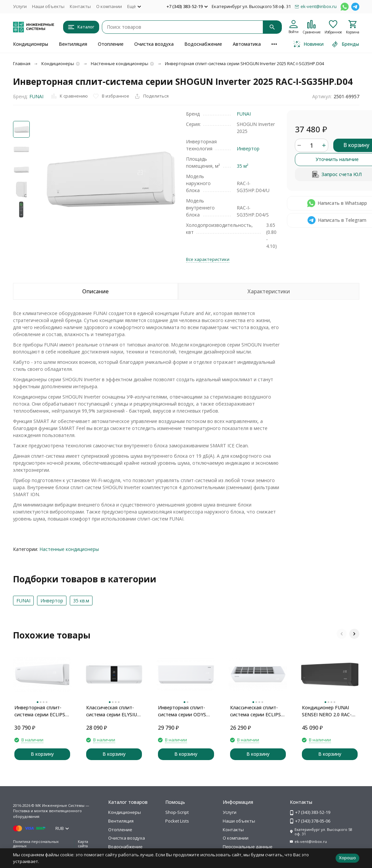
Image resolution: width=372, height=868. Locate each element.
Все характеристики (208, 259)
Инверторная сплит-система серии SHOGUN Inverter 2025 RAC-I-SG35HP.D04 (244, 63)
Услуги (20, 6)
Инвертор (248, 149)
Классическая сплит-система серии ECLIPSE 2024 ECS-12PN (257, 711)
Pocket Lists (177, 821)
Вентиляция (73, 44)
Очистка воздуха (154, 44)
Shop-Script (177, 812)
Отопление (111, 44)
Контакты (80, 6)
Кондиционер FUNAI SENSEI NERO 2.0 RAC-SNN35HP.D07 (327, 711)
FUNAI (36, 96)
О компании (109, 6)
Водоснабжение (203, 44)
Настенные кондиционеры (120, 63)
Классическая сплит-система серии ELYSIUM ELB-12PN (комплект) (114, 711)
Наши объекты (48, 6)
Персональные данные (248, 847)
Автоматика (247, 44)
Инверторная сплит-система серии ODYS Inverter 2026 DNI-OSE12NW (182, 711)
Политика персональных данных (36, 844)
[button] (342, 634)
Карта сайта (83, 844)
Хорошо (347, 858)
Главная (22, 63)
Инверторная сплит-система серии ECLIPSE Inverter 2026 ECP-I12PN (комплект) (41, 711)
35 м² (243, 166)
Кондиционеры (31, 44)
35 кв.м (81, 601)
